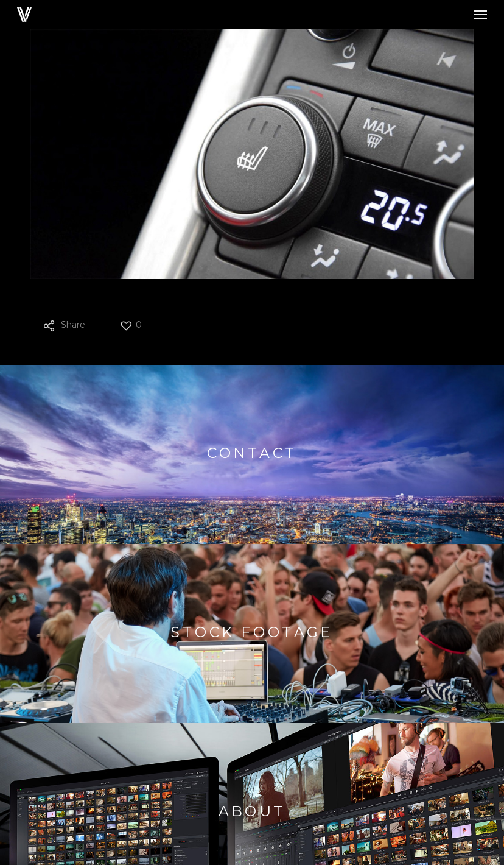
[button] (480, 15)
